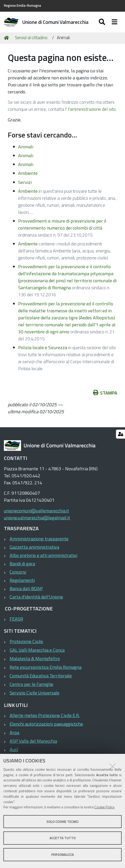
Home (7, 38)
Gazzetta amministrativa (34, 547)
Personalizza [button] (63, 855)
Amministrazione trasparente (39, 539)
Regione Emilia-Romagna (22, 6)
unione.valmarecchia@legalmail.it (37, 518)
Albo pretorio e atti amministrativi (43, 555)
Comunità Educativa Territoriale (41, 676)
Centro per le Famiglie (31, 684)
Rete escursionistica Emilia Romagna (46, 667)
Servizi (25, 182)
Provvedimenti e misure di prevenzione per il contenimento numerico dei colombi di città (62, 224)
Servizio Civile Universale (34, 693)
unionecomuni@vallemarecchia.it (36, 511)
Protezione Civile (26, 641)
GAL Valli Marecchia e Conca (37, 650)
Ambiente (28, 173)
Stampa (108, 393)
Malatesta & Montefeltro (35, 659)
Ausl (14, 750)
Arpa (14, 732)
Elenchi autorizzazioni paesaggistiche (46, 724)
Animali (26, 147)
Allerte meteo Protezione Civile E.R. (45, 715)
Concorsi (18, 572)
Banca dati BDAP (26, 588)
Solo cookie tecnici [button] (63, 822)
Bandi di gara (22, 564)
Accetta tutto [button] (63, 838)
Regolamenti (22, 580)
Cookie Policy (104, 807)
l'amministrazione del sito (92, 109)
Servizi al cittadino (31, 38)
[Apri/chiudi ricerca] (107, 22)
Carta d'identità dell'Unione (36, 597)
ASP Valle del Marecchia (33, 741)
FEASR (16, 619)
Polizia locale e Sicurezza (43, 347)
